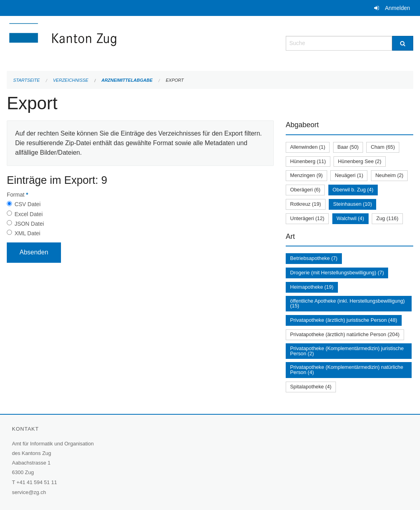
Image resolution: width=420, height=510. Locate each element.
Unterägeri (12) (307, 218)
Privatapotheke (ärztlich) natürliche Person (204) (345, 334)
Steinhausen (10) (352, 204)
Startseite (26, 80)
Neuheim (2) (389, 175)
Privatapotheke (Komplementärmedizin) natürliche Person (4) (347, 370)
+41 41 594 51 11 (37, 482)
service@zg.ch (29, 492)
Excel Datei (28, 214)
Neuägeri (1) (349, 175)
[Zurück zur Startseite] (110, 42)
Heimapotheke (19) (312, 287)
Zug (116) (387, 218)
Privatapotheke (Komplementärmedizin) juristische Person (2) (347, 351)
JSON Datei (29, 224)
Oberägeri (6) (305, 190)
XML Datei (27, 233)
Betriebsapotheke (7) (314, 258)
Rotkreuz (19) (306, 204)
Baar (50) (348, 147)
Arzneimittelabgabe (127, 80)
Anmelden (397, 8)
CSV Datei (27, 204)
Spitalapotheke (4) (311, 387)
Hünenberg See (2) (360, 161)
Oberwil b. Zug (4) (353, 190)
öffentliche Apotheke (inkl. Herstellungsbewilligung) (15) (347, 303)
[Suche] (403, 43)
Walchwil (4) (350, 218)
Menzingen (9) (306, 175)
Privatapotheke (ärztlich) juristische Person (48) (344, 320)
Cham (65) (383, 147)
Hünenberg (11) (308, 161)
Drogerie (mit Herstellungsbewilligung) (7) (337, 273)
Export (175, 80)
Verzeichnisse (71, 80)
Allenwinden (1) (308, 147)
